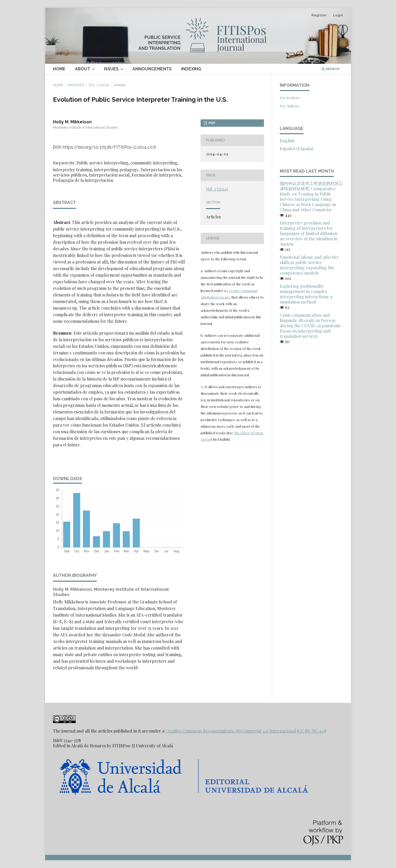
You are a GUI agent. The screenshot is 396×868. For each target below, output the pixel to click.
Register (319, 15)
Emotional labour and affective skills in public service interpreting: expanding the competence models (309, 265)
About (83, 69)
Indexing (191, 69)
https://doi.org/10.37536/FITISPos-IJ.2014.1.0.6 (109, 147)
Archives (76, 85)
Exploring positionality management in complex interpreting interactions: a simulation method (306, 294)
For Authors (289, 106)
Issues (112, 69)
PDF (212, 123)
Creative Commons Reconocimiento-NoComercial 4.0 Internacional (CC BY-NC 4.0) (246, 731)
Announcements (152, 69)
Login (338, 15)
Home (59, 69)
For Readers (290, 98)
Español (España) (296, 148)
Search (331, 69)
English (287, 141)
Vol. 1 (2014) (99, 85)
